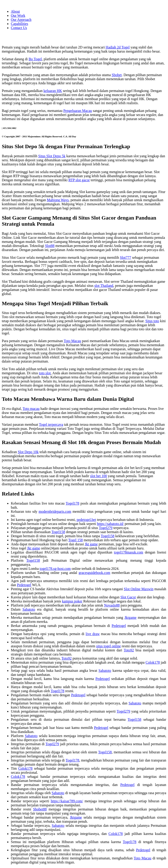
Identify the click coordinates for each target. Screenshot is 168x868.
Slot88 (50, 246)
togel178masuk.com (129, 552)
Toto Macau (72, 341)
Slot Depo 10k (28, 452)
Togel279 (106, 528)
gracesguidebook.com (94, 573)
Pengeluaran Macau (78, 111)
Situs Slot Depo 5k (52, 156)
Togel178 (72, 503)
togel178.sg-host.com (55, 569)
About (15, 11)
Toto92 (129, 650)
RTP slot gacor (79, 180)
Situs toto (152, 321)
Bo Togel (35, 59)
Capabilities (19, 24)
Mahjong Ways (58, 200)
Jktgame (130, 618)
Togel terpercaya (51, 424)
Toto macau (31, 409)
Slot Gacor (128, 597)
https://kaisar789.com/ (67, 801)
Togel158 (58, 532)
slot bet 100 (99, 476)
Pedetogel (24, 585)
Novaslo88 (112, 605)
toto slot (45, 373)
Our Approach (21, 20)
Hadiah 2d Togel (118, 47)
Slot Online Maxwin (139, 589)
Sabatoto (29, 609)
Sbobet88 (40, 809)
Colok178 (153, 662)
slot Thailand (104, 286)
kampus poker (72, 601)
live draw (93, 634)
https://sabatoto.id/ (110, 524)
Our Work (18, 16)
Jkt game (91, 544)
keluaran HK (53, 91)
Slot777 (126, 257)
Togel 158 (75, 540)
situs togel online (108, 646)
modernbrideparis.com (55, 511)
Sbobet (117, 75)
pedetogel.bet (86, 520)
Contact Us (19, 28)
